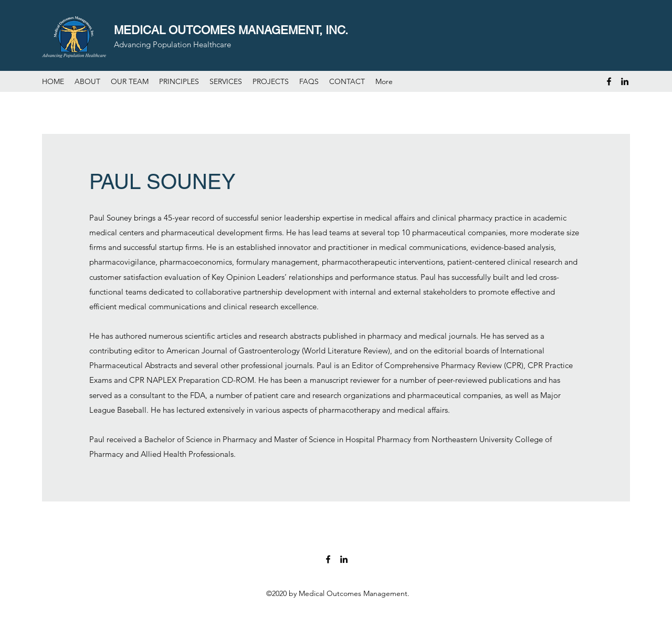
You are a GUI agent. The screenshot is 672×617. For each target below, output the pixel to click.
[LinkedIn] (625, 81)
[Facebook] (609, 81)
